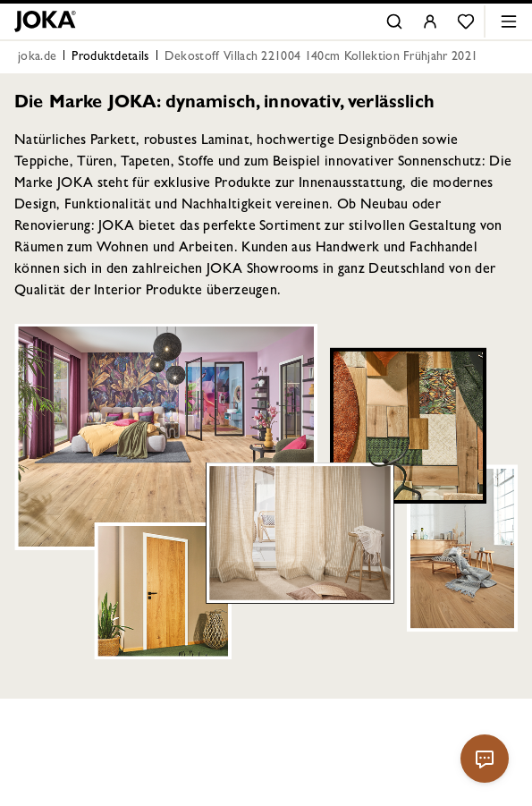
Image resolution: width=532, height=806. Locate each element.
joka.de (37, 57)
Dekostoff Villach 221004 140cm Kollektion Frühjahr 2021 (321, 57)
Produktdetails (110, 57)
